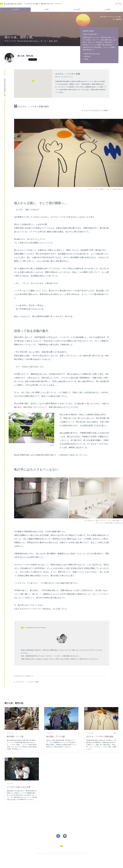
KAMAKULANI (11, 4)
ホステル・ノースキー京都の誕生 (100, 736)
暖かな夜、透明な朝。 (26, 56)
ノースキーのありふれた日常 (19, 787)
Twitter (86, 59)
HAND (107, 10)
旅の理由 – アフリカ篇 (55, 736)
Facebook (87, 56)
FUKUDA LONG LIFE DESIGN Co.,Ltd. (74, 853)
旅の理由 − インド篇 (15, 736)
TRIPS (15, 10)
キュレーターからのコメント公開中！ (97, 110)
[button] (33, 82)
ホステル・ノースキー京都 (28, 682)
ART (46, 10)
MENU (120, 4)
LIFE (77, 10)
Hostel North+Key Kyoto (92, 54)
